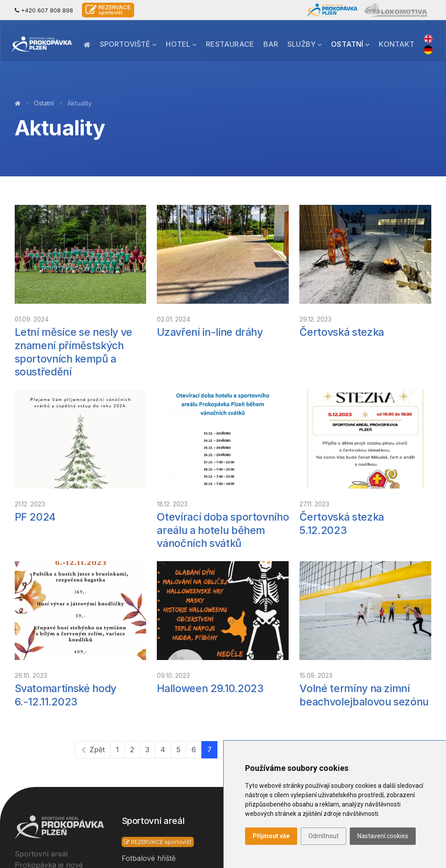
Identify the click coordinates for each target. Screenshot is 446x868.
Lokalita (241, 689)
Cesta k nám (357, 702)
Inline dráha (142, 824)
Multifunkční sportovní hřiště (160, 782)
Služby (305, 44)
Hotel (181, 44)
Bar (271, 44)
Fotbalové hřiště (149, 683)
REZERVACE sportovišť (158, 667)
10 (258, 575)
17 (387, 575)
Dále (414, 575)
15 (349, 575)
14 (331, 575)
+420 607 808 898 (44, 10)
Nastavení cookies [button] (383, 836)
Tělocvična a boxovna (159, 720)
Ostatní (350, 44)
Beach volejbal (146, 739)
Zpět (92, 575)
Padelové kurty (147, 806)
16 (368, 575)
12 (294, 575)
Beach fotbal (143, 758)
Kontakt (397, 44)
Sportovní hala (147, 702)
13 (312, 575)
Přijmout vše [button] (271, 836)
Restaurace (230, 44)
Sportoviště (128, 44)
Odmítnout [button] (323, 836)
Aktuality (243, 708)
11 (276, 575)
